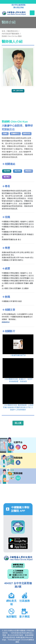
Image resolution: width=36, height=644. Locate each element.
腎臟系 (5, 134)
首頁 (3, 31)
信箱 (18, 478)
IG (18, 447)
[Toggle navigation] (32, 13)
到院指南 (18, 463)
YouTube (25, 447)
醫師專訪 (7, 177)
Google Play (18, 540)
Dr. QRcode (18, 91)
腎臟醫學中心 (15, 134)
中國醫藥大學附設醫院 (18, 558)
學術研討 (28, 171)
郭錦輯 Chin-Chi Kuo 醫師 (12, 36)
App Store (18, 546)
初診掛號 (7, 171)
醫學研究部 (27, 134)
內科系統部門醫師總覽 (10, 34)
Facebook (12, 447)
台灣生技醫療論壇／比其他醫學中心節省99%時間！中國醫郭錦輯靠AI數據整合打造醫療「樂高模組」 (17, 317)
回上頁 (18, 423)
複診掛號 (18, 171)
